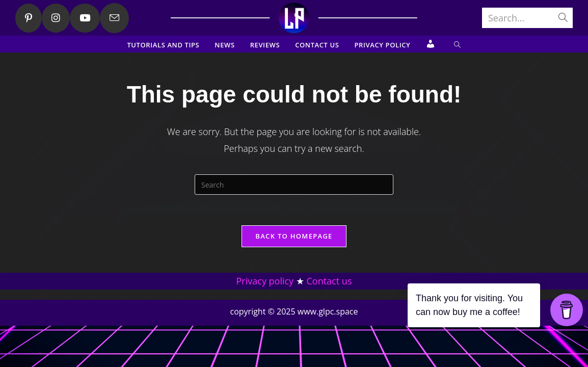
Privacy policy (265, 323)
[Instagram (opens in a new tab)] (56, 18)
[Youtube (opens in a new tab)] (85, 18)
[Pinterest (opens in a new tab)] (29, 18)
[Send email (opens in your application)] (114, 18)
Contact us (329, 323)
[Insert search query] (294, 185)
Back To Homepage (294, 236)
